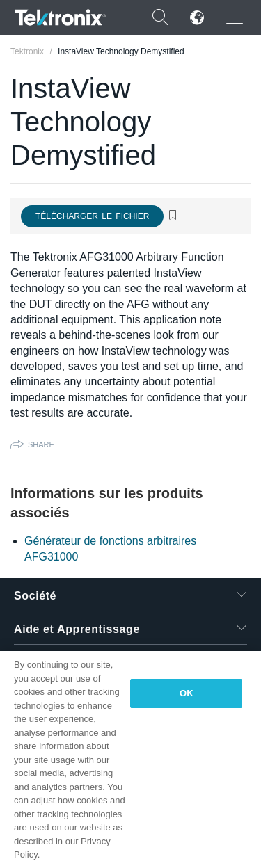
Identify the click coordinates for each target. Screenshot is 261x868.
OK (187, 693)
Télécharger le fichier (92, 216)
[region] (130, 759)
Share (41, 444)
